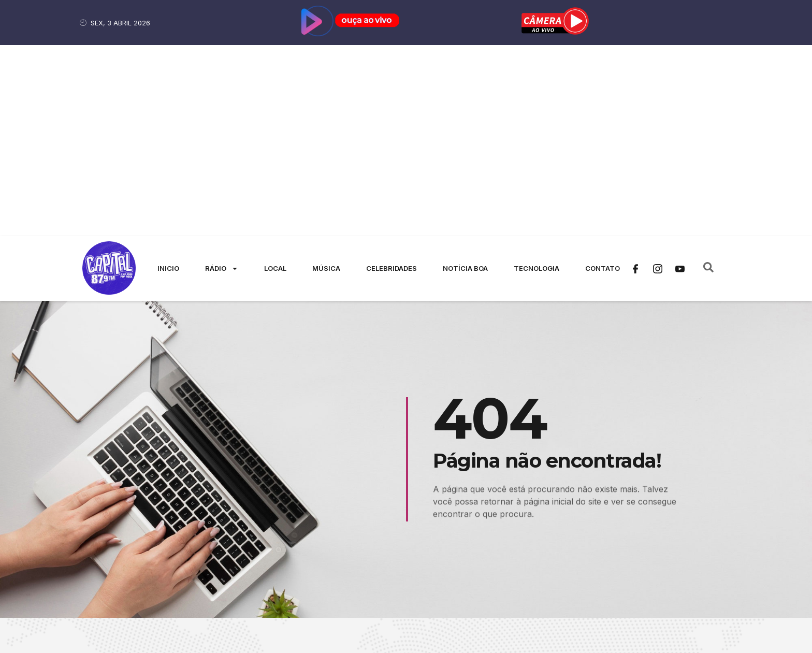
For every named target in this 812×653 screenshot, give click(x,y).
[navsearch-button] (708, 78)
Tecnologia (536, 77)
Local (275, 77)
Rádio (222, 77)
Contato (603, 77)
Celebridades (392, 77)
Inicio (168, 77)
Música (326, 77)
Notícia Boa (465, 77)
